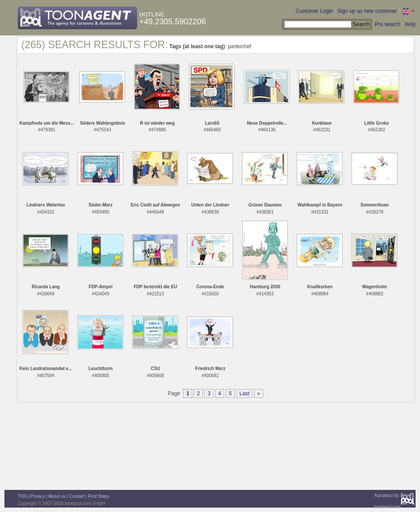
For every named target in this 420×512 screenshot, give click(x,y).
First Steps (99, 496)
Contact (77, 496)
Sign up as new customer (367, 11)
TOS (22, 496)
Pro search (387, 24)
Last (245, 394)
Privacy (38, 496)
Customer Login (315, 11)
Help (410, 24)
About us (57, 496)
